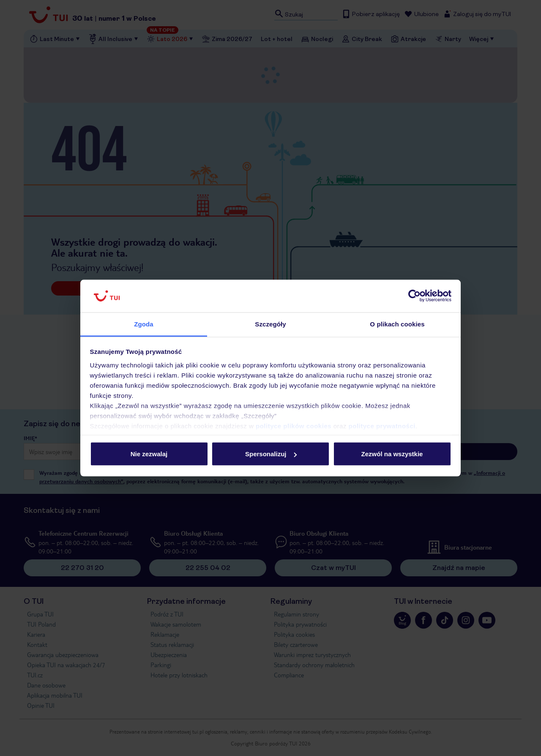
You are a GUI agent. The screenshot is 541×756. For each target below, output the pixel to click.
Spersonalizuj (271, 454)
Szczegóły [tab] (270, 324)
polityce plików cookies (294, 426)
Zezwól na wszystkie (392, 454)
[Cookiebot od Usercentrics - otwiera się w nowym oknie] (414, 296)
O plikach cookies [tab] (397, 324)
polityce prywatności (382, 426)
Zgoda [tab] (144, 324)
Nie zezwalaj (149, 454)
